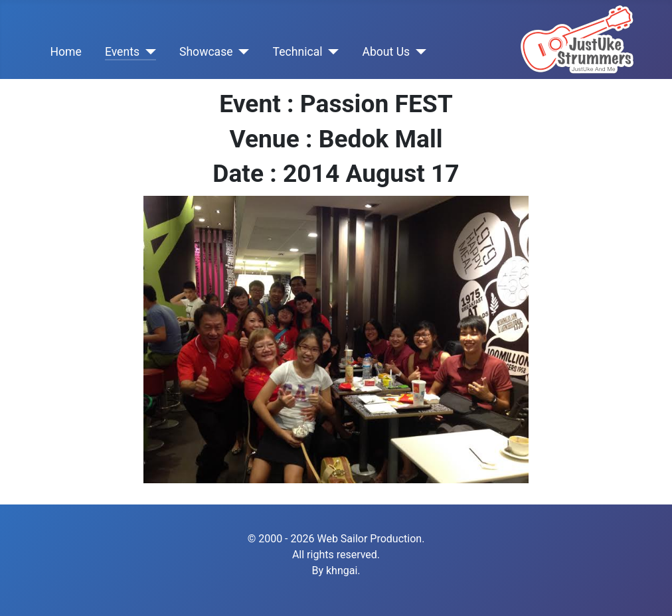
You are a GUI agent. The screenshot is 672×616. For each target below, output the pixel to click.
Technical (298, 52)
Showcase (206, 52)
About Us (386, 52)
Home (65, 52)
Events (122, 52)
